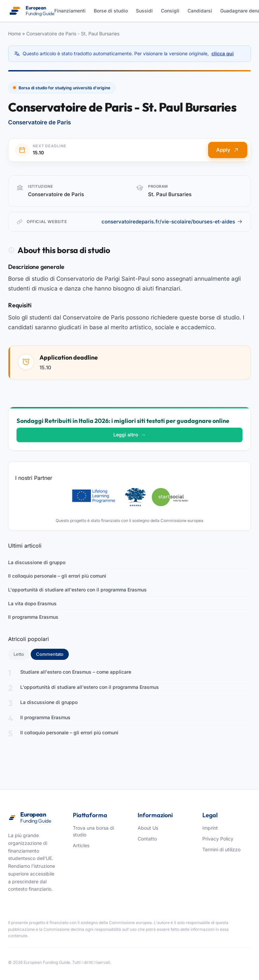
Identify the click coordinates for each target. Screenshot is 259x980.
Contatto (147, 839)
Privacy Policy (218, 839)
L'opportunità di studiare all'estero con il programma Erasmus (77, 590)
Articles (81, 845)
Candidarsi (200, 11)
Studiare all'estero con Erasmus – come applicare (76, 672)
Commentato (52, 654)
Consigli (170, 11)
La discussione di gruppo (37, 562)
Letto (19, 654)
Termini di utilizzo (221, 849)
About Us (148, 828)
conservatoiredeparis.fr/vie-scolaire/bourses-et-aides (172, 222)
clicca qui (223, 53)
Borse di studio (111, 11)
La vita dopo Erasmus (32, 603)
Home (15, 34)
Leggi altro (129, 435)
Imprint (210, 828)
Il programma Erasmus (33, 617)
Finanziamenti (70, 11)
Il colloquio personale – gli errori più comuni (57, 576)
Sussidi (144, 11)
